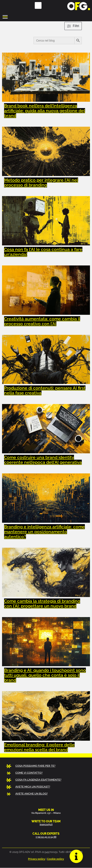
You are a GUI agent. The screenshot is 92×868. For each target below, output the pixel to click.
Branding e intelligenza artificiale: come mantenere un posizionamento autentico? (44, 532)
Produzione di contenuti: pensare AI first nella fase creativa (45, 390)
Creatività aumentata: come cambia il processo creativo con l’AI (42, 321)
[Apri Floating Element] (76, 856)
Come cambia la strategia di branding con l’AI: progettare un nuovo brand (42, 603)
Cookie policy (56, 859)
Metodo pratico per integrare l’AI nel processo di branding (41, 182)
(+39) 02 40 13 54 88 (46, 837)
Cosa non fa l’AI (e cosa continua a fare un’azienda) (43, 252)
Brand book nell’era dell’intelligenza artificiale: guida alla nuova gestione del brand (45, 111)
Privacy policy (37, 859)
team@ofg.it (46, 824)
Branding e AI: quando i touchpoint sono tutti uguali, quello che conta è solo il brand (45, 675)
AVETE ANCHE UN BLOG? (31, 794)
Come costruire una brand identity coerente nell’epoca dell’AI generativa (43, 460)
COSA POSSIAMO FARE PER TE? (35, 766)
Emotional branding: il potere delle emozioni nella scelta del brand (39, 747)
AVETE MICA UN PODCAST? (33, 787)
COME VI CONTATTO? (29, 773)
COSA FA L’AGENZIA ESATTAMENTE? (38, 780)
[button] (38, 5)
